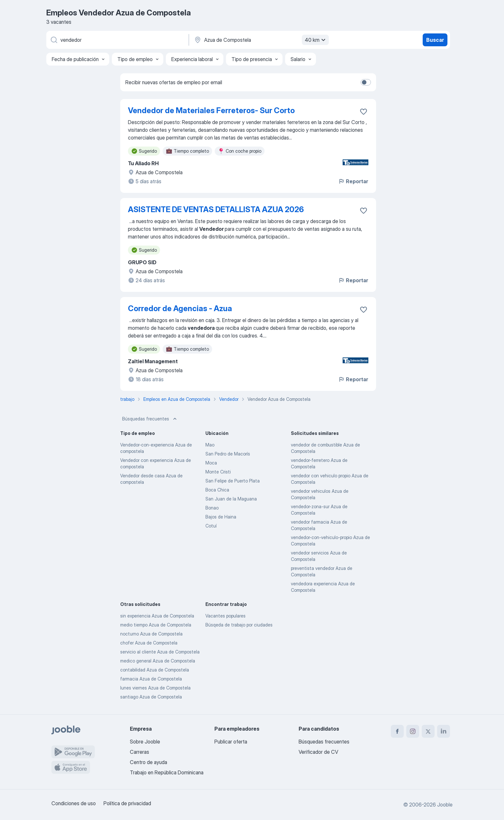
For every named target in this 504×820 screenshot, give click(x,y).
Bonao (212, 508)
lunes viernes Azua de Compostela (155, 688)
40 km (316, 40)
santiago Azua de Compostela (151, 697)
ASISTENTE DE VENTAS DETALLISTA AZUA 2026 (216, 209)
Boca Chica (217, 490)
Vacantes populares (225, 616)
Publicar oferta (231, 742)
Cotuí (211, 526)
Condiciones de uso (74, 803)
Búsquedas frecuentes (150, 419)
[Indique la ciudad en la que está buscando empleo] (261, 40)
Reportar (353, 181)
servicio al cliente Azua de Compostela (160, 652)
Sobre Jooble (145, 742)
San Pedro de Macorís (228, 454)
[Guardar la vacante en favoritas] (364, 112)
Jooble (445, 805)
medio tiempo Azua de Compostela (156, 625)
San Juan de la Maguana (231, 499)
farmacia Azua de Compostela (151, 679)
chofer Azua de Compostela (149, 643)
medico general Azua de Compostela (158, 661)
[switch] (366, 82)
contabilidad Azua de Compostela (155, 670)
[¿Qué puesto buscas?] (117, 40)
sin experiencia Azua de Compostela (157, 616)
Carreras (139, 752)
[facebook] (397, 731)
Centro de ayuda (148, 762)
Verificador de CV (318, 752)
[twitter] (428, 731)
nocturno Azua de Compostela (151, 634)
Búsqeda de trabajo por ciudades (239, 625)
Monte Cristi (218, 472)
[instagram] (413, 731)
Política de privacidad (127, 803)
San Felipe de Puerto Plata (233, 481)
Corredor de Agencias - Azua (180, 308)
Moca (211, 463)
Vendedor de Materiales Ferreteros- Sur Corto (211, 110)
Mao (210, 445)
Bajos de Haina (221, 517)
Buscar (435, 40)
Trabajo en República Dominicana (167, 772)
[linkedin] (444, 731)
